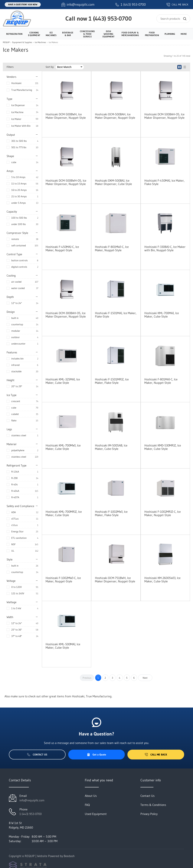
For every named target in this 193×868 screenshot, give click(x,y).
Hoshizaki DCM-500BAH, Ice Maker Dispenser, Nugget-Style (115, 116)
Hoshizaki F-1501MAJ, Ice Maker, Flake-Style (116, 315)
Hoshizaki (16, 83)
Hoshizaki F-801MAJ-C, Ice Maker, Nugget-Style (161, 381)
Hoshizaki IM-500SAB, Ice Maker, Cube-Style (111, 447)
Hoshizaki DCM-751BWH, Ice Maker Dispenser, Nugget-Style (115, 580)
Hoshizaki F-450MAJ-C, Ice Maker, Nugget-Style (62, 248)
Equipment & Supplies (22, 42)
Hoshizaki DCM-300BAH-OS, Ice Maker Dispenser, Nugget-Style (66, 315)
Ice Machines (40, 42)
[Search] (173, 19)
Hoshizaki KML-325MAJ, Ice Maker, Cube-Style (63, 381)
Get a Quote (96, 755)
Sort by (50, 67)
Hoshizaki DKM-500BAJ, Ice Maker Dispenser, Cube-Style (113, 182)
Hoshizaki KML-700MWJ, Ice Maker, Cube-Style (63, 447)
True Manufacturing (22, 90)
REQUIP (6, 42)
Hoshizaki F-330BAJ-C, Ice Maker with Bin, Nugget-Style (165, 248)
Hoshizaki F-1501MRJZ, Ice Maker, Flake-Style (112, 381)
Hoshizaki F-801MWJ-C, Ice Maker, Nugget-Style (112, 248)
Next (145, 678)
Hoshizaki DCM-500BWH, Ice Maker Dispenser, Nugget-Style (66, 116)
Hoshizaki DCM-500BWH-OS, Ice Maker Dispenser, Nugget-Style (66, 182)
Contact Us (37, 755)
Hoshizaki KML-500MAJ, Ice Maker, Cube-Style (63, 646)
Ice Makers (53, 42)
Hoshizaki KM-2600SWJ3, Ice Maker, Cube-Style (162, 580)
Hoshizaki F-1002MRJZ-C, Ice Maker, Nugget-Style (163, 513)
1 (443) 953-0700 (110, 19)
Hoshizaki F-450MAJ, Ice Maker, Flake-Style (164, 182)
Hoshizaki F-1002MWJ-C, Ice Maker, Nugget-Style (63, 580)
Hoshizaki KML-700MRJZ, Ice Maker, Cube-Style (64, 513)
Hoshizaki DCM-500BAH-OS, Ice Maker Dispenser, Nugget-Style (164, 116)
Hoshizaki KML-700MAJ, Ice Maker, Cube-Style (162, 315)
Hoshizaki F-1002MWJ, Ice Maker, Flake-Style (111, 513)
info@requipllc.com (32, 800)
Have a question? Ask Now (23, 4)
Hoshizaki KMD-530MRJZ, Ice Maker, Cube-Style (163, 447)
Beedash (69, 856)
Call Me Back (156, 755)
